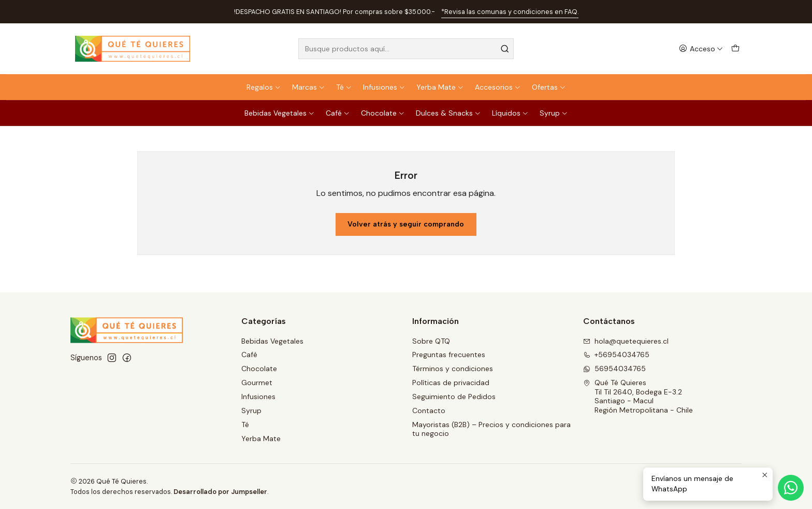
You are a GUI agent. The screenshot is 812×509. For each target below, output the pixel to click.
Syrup (554, 113)
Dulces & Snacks (448, 113)
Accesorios (498, 87)
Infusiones (384, 87)
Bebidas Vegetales (280, 113)
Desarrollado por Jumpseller (220, 492)
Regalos (264, 87)
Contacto (429, 411)
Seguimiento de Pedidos (454, 397)
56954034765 (614, 369)
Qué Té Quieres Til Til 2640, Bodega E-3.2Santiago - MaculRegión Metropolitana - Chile (638, 396)
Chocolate (383, 113)
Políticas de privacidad (451, 383)
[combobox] (406, 49)
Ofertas (549, 87)
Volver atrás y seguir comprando (406, 224)
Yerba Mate (440, 87)
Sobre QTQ (431, 341)
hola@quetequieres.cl (626, 341)
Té (344, 87)
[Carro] (735, 49)
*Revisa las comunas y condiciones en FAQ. (510, 12)
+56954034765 (616, 355)
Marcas (309, 87)
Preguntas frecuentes (449, 355)
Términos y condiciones (453, 369)
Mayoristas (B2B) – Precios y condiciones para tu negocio (491, 429)
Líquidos (510, 113)
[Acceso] (701, 49)
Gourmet (257, 383)
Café (338, 113)
